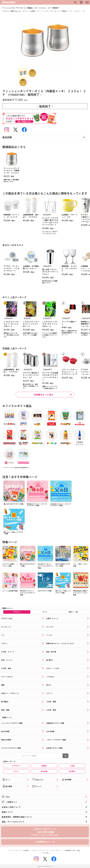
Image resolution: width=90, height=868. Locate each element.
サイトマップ (15, 850)
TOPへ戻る (46, 853)
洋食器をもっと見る (44, 395)
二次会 (72, 766)
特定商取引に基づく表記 (72, 850)
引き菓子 (72, 771)
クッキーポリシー (56, 850)
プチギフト (16, 766)
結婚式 (44, 766)
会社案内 (26, 850)
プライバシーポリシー (39, 850)
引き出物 (44, 771)
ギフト (16, 771)
